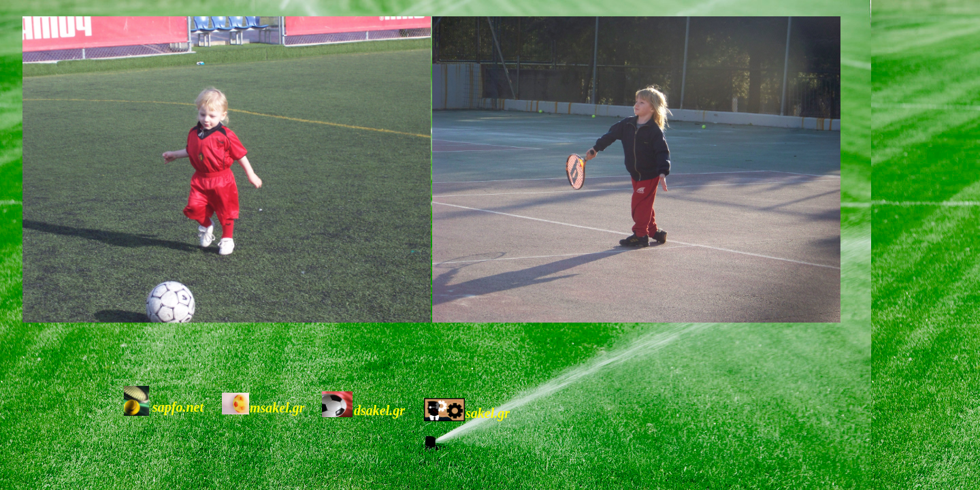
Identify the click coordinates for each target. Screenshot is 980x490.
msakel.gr (277, 408)
